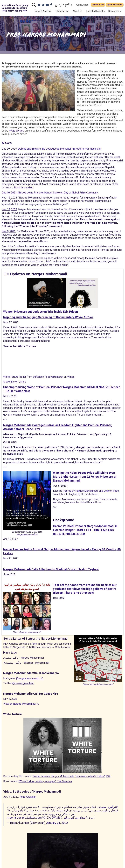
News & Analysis (43, 11)
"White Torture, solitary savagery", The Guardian (45, 781)
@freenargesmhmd (23, 683)
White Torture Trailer (15, 377)
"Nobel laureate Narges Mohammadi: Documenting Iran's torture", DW (71, 776)
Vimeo (71, 377)
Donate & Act (98, 5)
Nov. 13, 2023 (9, 209)
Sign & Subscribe (115, 5)
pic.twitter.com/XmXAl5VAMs (41, 818)
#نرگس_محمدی (108, 807)
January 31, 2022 (57, 823)
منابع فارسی (64, 5)
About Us (77, 11)
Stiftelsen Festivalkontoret (48, 377)
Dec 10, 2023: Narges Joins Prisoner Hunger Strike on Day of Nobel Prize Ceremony (50, 193)
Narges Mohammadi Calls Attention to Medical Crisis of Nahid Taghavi (51, 569)
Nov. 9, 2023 (9, 231)
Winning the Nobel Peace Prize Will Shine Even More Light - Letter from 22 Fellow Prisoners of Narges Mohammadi (85, 477)
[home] (16, 8)
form (35, 644)
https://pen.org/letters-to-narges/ (98, 684)
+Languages (82, 5)
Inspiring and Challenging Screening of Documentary (48, 317)
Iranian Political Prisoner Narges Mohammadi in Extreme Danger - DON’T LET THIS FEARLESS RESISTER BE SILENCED (85, 530)
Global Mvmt (62, 11)
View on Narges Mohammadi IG (21, 704)
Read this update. (24, 188)
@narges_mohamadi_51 (30, 632)
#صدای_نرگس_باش (75, 818)
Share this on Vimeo (15, 382)
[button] (114, 11)
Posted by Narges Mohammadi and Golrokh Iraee (91, 491)
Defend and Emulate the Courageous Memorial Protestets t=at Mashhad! (59, 149)
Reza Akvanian (28, 797)
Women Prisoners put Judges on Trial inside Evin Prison (41, 312)
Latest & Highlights (96, 11)
